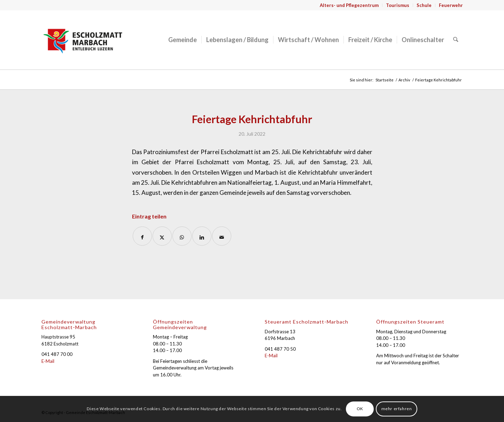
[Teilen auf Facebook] (142, 236)
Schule (424, 5)
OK (360, 409)
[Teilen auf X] (162, 236)
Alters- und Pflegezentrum (349, 5)
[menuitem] (349, 5)
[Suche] (456, 40)
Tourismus (398, 5)
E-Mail (48, 361)
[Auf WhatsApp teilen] (182, 236)
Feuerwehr (451, 5)
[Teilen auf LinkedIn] (202, 236)
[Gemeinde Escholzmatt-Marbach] (83, 40)
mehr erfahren (397, 409)
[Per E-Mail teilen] (222, 236)
